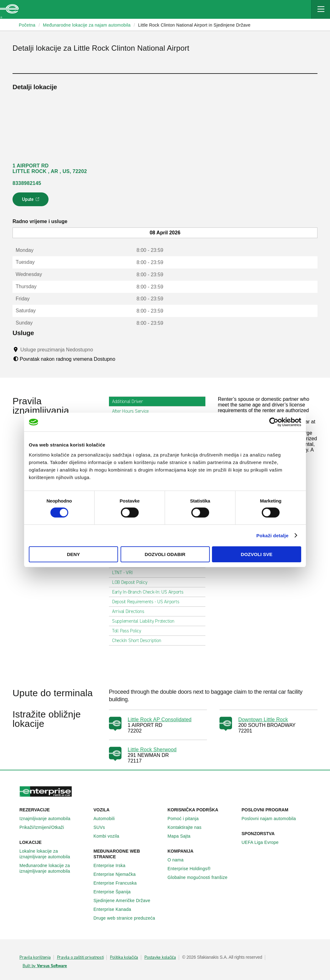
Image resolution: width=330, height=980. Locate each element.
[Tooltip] (99, 350)
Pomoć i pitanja (186, 819)
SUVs (103, 827)
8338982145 (27, 183)
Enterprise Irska (113, 865)
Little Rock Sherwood (152, 750)
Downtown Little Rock (263, 720)
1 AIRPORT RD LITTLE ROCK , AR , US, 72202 (50, 168)
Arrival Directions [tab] (131, 611)
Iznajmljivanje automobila (48, 819)
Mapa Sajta (182, 836)
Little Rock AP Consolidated (160, 720)
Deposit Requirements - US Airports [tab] (148, 602)
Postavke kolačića (160, 957)
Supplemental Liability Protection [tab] (146, 621)
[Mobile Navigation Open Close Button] (321, 9)
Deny (74, 554)
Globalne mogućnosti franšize (201, 877)
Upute (31, 201)
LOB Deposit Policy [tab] (132, 582)
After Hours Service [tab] (133, 411)
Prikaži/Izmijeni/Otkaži (45, 827)
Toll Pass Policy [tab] (129, 631)
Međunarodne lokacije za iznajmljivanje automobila (54, 868)
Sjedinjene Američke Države (126, 901)
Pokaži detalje (273, 536)
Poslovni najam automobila (272, 819)
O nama (179, 860)
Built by (45, 966)
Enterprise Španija (116, 892)
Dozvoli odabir (165, 554)
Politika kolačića (124, 957)
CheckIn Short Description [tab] (139, 641)
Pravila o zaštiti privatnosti (80, 957)
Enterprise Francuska (119, 883)
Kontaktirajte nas (188, 827)
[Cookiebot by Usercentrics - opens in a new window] (274, 422)
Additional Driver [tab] (130, 401)
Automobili (108, 819)
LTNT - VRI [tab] (125, 573)
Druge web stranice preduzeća (128, 918)
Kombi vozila (110, 836)
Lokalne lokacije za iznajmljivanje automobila (54, 854)
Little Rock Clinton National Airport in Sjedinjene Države (194, 25)
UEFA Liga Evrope (264, 842)
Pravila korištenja (35, 957)
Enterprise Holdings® (193, 869)
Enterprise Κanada (116, 909)
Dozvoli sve (257, 554)
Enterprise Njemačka (118, 874)
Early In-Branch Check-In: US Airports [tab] (150, 592)
